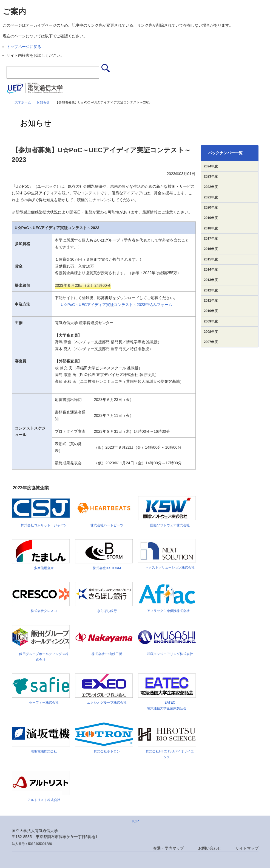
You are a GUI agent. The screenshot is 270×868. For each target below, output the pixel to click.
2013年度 (211, 280)
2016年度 (211, 249)
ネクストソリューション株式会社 (168, 568)
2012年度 (211, 290)
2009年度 (211, 321)
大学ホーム (23, 102)
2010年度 (211, 311)
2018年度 (211, 228)
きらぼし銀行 (105, 611)
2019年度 (211, 218)
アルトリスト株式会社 (42, 800)
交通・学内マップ (169, 848)
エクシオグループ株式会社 (105, 703)
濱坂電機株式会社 (42, 751)
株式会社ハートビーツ (105, 525)
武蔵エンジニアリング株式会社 (168, 654)
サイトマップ (247, 848)
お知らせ (43, 102)
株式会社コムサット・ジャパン (42, 525)
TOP (135, 821)
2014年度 (211, 269)
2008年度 (211, 332)
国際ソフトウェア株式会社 (168, 525)
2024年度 (211, 166)
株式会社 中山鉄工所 (105, 654)
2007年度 (211, 342)
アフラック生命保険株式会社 (168, 611)
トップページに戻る (24, 47)
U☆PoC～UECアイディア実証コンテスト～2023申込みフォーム (116, 305)
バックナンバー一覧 (225, 153)
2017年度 (211, 238)
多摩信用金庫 (42, 568)
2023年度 (211, 176)
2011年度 (211, 300)
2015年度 (211, 259)
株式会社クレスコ (42, 611)
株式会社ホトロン (105, 751)
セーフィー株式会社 (42, 703)
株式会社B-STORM (105, 568)
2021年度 (211, 197)
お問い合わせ (210, 848)
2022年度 (211, 187)
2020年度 (211, 207)
